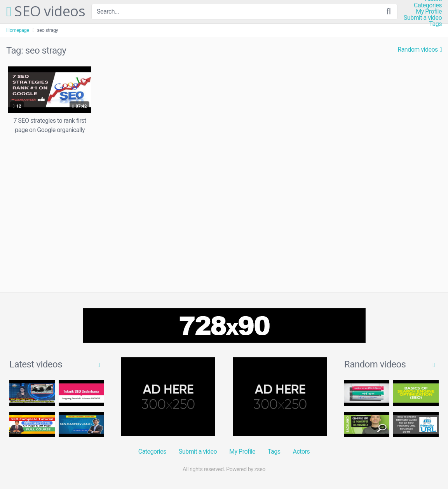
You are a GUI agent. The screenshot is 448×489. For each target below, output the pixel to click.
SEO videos (46, 12)
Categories (428, 5)
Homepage (18, 30)
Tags (435, 24)
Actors (302, 452)
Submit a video (423, 18)
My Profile (429, 12)
